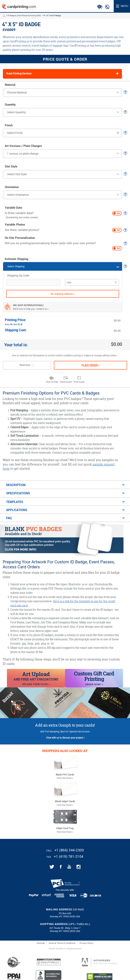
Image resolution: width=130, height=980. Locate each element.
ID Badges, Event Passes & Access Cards (24, 16)
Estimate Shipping (16, 259)
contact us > (42, 309)
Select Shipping (16, 266)
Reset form (27, 365)
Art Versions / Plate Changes (23, 146)
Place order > (91, 365)
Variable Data (13, 208)
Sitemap (41, 943)
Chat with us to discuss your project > (65, 738)
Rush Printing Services (19, 73)
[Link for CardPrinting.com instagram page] (79, 867)
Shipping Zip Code (18, 276)
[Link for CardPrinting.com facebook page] (61, 867)
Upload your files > (36, 684)
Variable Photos (15, 224)
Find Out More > (65, 778)
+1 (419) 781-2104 (69, 856)
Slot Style (11, 166)
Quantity (10, 104)
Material (10, 85)
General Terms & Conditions (62, 943)
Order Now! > (94, 684)
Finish (9, 125)
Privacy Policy (86, 943)
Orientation (12, 187)
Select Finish (15, 133)
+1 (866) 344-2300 (69, 850)
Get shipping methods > (63, 294)
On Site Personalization (20, 238)
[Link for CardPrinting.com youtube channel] (69, 867)
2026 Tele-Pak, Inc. (58, 949)
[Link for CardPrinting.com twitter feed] (52, 867)
